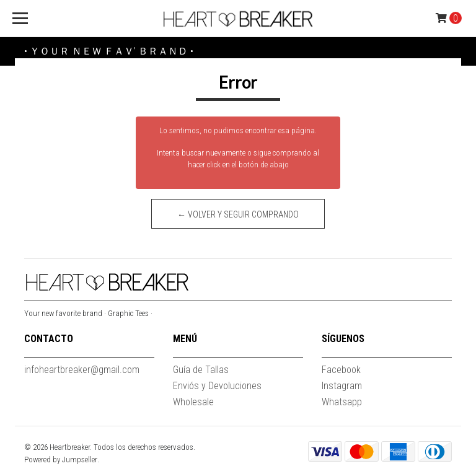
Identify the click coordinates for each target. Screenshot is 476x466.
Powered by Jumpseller (61, 459)
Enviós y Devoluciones (217, 386)
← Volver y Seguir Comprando (238, 214)
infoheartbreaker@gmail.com (82, 370)
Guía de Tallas (201, 370)
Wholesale (193, 402)
